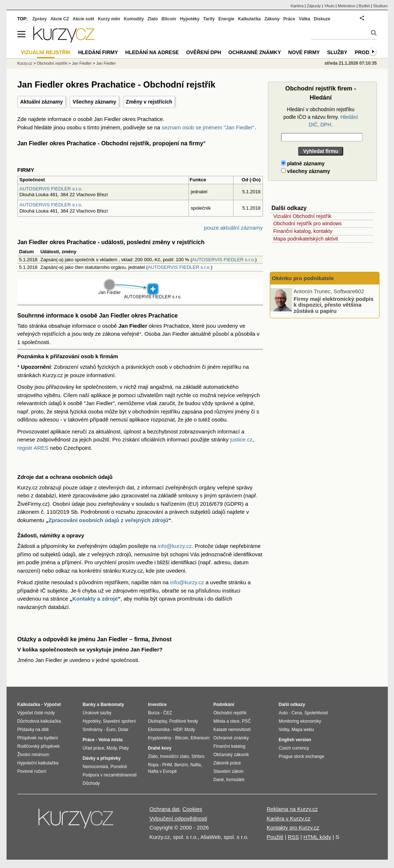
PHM (167, 765)
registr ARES (33, 448)
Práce (289, 19)
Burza (154, 713)
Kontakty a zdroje (95, 599)
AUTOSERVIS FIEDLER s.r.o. (51, 189)
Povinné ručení (32, 771)
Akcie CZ (60, 19)
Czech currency (294, 748)
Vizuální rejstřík (46, 52)
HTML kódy (317, 837)
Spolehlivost (316, 713)
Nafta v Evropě (163, 771)
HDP (178, 730)
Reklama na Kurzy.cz (292, 809)
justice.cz (241, 439)
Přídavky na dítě (33, 730)
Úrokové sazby (97, 713)
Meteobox (346, 6)
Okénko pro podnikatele (303, 278)
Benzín (181, 765)
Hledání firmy (98, 52)
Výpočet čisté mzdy (36, 713)
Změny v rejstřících (149, 102)
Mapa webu (303, 730)
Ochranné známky (255, 52)
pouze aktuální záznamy (233, 228)
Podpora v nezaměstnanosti (110, 775)
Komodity (134, 19)
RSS (293, 837)
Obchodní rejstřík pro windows (308, 223)
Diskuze (322, 19)
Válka (304, 19)
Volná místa (110, 740)
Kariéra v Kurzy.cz (289, 818)
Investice (157, 705)
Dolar (123, 730)
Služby (337, 52)
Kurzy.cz (25, 63)
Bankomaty (112, 705)
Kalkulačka (249, 19)
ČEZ (168, 713)
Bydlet (364, 6)
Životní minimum (33, 755)
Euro (111, 730)
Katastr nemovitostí (232, 730)
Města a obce (227, 721)
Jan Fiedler (82, 63)
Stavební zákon (229, 771)
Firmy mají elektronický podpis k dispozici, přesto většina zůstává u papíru (334, 304)
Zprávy (39, 19)
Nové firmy (304, 52)
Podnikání (224, 705)
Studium (380, 6)
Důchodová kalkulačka (39, 721)
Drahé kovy (160, 748)
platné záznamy (303, 163)
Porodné (119, 767)
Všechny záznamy (94, 102)
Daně (219, 780)
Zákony (272, 19)
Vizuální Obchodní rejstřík (302, 216)
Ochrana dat (165, 809)
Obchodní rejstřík (52, 63)
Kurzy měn (109, 19)
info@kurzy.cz (174, 546)
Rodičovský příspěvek (39, 746)
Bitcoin (169, 19)
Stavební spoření (119, 721)
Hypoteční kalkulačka (38, 763)
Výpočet (52, 705)
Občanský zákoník (231, 755)
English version (295, 740)
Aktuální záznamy (42, 102)
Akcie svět (83, 19)
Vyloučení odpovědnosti (178, 818)
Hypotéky (190, 19)
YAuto (329, 6)
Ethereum (200, 738)
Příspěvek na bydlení (38, 738)
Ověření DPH (203, 52)
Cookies (192, 809)
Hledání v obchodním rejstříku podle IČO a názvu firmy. (320, 117)
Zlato (153, 19)
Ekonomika (159, 730)
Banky (89, 705)
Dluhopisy (158, 721)
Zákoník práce (227, 763)
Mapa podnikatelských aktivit (306, 239)
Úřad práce (94, 748)
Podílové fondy (184, 721)
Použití (275, 837)
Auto (283, 713)
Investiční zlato (174, 756)
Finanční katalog (230, 746)
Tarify (209, 19)
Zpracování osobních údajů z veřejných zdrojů (108, 520)
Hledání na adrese (152, 52)
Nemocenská (96, 767)
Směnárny (93, 730)
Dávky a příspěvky (102, 758)
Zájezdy (314, 6)
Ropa (153, 765)
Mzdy (112, 748)
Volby (284, 730)
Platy (124, 748)
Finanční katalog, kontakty (303, 231)
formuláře (235, 780)
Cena (297, 713)
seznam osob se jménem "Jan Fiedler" (208, 127)
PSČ (246, 721)
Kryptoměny (160, 738)
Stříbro (198, 756)
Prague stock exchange (302, 756)
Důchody (91, 783)
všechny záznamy (306, 171)
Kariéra (297, 6)
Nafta (196, 765)
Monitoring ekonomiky (300, 721)
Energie (226, 19)
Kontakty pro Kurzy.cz (293, 827)
